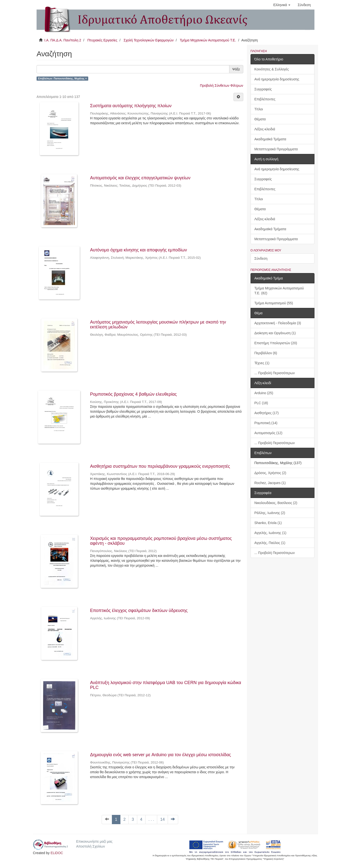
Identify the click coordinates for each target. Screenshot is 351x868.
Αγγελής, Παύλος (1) (270, 543)
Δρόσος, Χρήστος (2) (270, 473)
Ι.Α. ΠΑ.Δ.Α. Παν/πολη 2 (63, 40)
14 (162, 819)
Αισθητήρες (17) (267, 413)
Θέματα (260, 119)
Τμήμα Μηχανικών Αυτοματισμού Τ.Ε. (208, 40)
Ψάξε (236, 69)
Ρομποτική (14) (266, 423)
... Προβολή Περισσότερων (275, 373)
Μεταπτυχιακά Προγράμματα (276, 149)
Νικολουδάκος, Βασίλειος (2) (276, 503)
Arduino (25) (264, 393)
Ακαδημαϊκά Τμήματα (270, 139)
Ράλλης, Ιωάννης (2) (270, 513)
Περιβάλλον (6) (266, 353)
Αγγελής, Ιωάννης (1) (270, 533)
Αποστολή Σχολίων (90, 846)
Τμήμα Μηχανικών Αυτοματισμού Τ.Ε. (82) (279, 291)
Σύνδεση (261, 258)
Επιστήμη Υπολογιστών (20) (276, 343)
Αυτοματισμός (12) (268, 433)
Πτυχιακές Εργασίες (102, 40)
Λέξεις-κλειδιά (265, 129)
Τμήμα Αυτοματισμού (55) (274, 303)
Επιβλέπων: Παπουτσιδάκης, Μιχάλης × (62, 78)
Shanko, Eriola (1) (268, 523)
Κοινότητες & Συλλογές (272, 69)
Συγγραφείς (263, 89)
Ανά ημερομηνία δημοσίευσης (277, 79)
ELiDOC (57, 853)
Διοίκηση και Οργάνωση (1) (275, 333)
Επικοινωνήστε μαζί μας (94, 841)
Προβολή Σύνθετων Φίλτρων (221, 86)
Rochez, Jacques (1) (270, 483)
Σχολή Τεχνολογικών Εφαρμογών (149, 40)
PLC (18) (261, 403)
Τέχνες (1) (262, 363)
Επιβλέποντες (265, 99)
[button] (282, 5)
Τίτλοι (259, 109)
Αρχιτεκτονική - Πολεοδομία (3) (278, 323)
